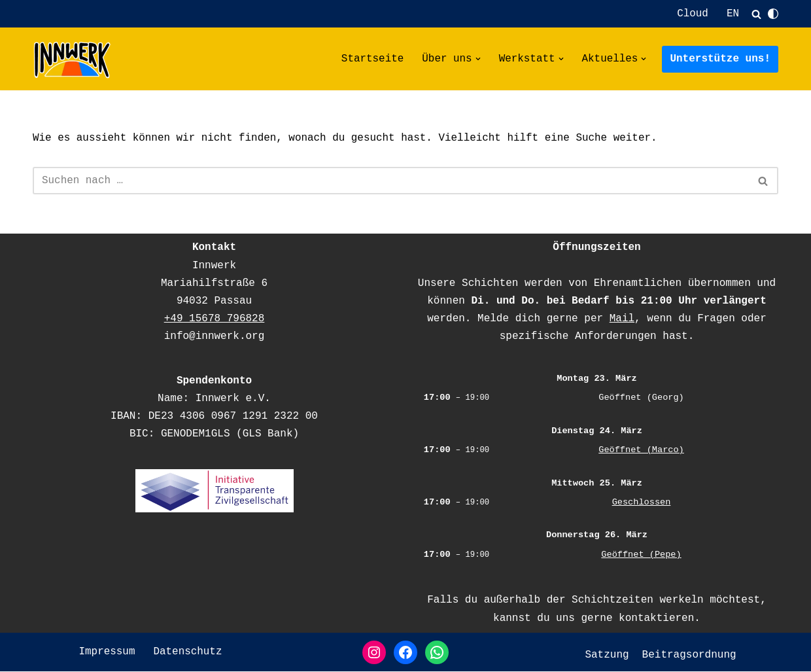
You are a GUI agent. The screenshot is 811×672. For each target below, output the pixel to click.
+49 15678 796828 (215, 319)
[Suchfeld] (756, 14)
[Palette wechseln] (773, 14)
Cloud (693, 14)
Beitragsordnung (689, 655)
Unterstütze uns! (720, 59)
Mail (622, 319)
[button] (477, 60)
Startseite (371, 59)
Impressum (107, 652)
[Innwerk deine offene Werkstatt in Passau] (72, 60)
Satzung (607, 655)
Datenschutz (188, 652)
